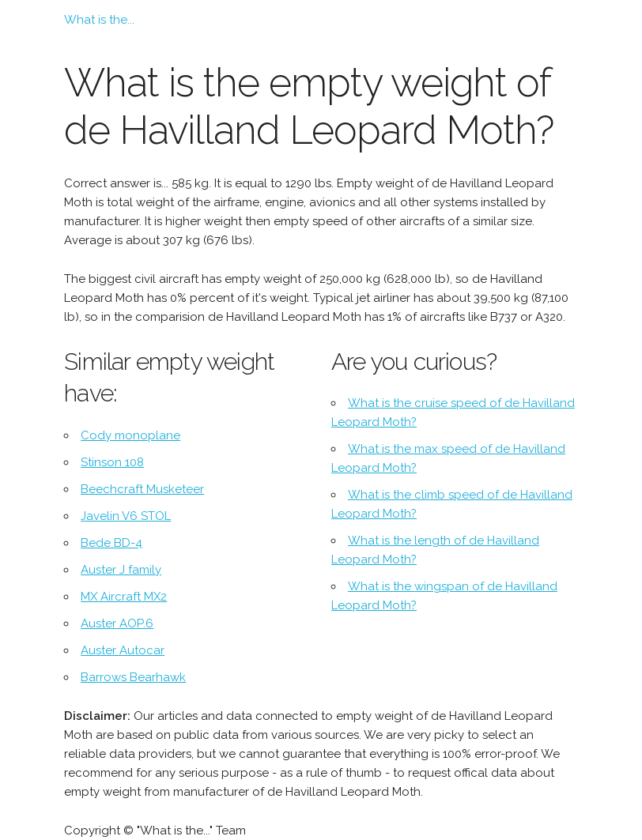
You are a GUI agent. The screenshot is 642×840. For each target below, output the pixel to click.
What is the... (99, 20)
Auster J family (121, 570)
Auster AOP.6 (117, 623)
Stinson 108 (112, 462)
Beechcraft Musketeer (142, 489)
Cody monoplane (130, 435)
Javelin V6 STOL (126, 516)
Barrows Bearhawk (133, 677)
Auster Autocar (123, 650)
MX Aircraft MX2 (124, 597)
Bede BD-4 (111, 543)
